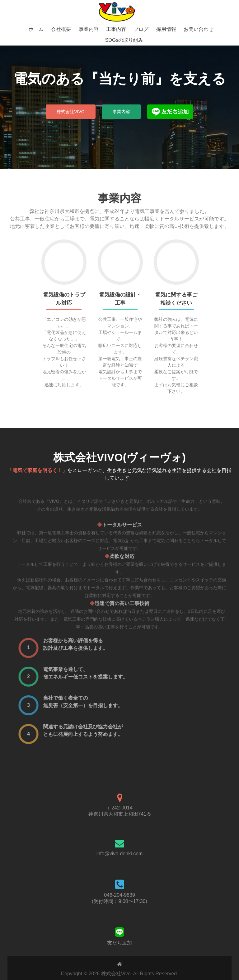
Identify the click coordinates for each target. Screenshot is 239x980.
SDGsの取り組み (124, 40)
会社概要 (61, 29)
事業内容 (89, 29)
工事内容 (116, 29)
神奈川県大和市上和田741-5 (120, 814)
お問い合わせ (199, 29)
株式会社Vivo (70, 112)
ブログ (141, 29)
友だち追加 (119, 943)
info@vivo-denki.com (120, 854)
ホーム (36, 29)
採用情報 (166, 29)
